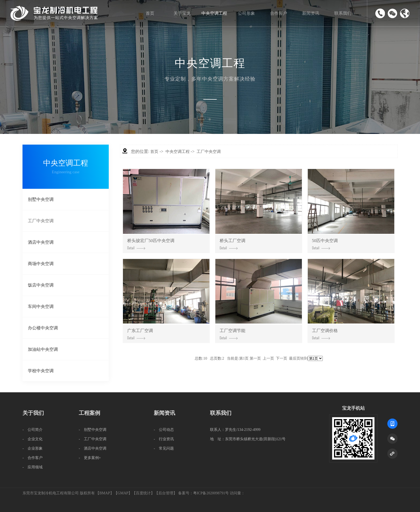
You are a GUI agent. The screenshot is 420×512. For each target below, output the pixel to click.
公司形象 (246, 13)
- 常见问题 (164, 448)
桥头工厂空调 (232, 244)
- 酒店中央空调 (93, 448)
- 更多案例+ (90, 458)
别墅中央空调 (41, 199)
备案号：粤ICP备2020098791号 (204, 493)
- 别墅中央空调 (93, 430)
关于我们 (33, 413)
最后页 (295, 358)
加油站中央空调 (43, 349)
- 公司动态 (164, 430)
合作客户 (279, 13)
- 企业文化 (33, 439)
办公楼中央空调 (43, 328)
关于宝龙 (182, 13)
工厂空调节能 (232, 334)
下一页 (282, 358)
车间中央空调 (41, 306)
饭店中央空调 (41, 285)
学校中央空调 (41, 371)
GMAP (123, 493)
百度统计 (143, 493)
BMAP (105, 493)
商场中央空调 (41, 264)
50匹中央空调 (325, 244)
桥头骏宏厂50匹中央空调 (151, 244)
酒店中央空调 (41, 242)
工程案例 (89, 413)
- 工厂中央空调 (93, 439)
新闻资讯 (311, 13)
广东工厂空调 (140, 334)
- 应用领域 (33, 467)
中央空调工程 (214, 13)
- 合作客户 (33, 458)
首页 (150, 13)
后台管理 (166, 493)
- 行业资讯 (164, 439)
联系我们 (343, 13)
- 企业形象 (33, 448)
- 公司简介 (33, 430)
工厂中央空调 (41, 221)
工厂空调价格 (325, 334)
